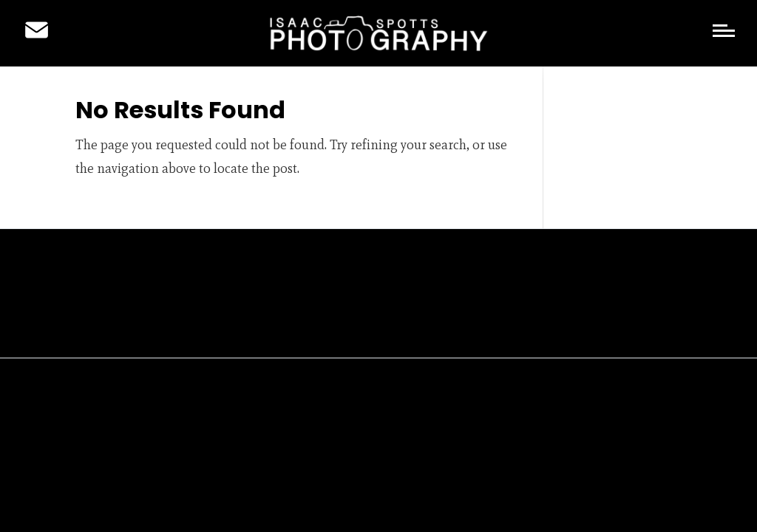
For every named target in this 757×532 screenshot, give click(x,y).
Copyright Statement (393, 327)
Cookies (486, 327)
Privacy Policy (285, 327)
